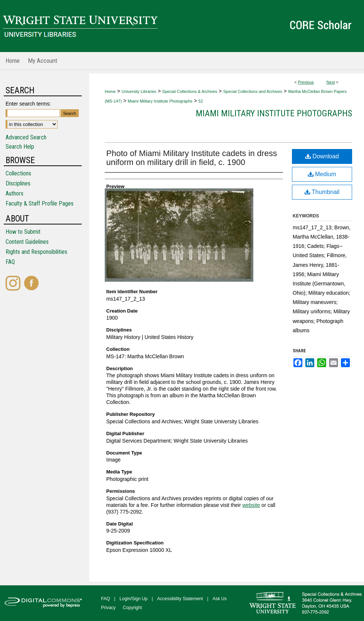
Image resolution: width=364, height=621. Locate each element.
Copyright (132, 608)
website (251, 505)
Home (110, 91)
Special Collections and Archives (253, 91)
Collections (18, 173)
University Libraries (139, 91)
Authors (14, 193)
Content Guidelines (27, 242)
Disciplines (18, 183)
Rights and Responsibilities (36, 252)
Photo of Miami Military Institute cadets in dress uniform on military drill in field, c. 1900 (192, 158)
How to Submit (23, 232)
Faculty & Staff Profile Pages (40, 203)
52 (201, 101)
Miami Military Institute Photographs (160, 101)
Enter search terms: (28, 104)
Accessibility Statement (180, 599)
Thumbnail (322, 192)
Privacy (108, 608)
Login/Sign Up (134, 599)
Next (331, 82)
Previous (306, 82)
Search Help (20, 147)
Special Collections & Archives (190, 91)
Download (322, 156)
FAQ (10, 262)
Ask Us (220, 599)
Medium (322, 174)
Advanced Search (26, 137)
